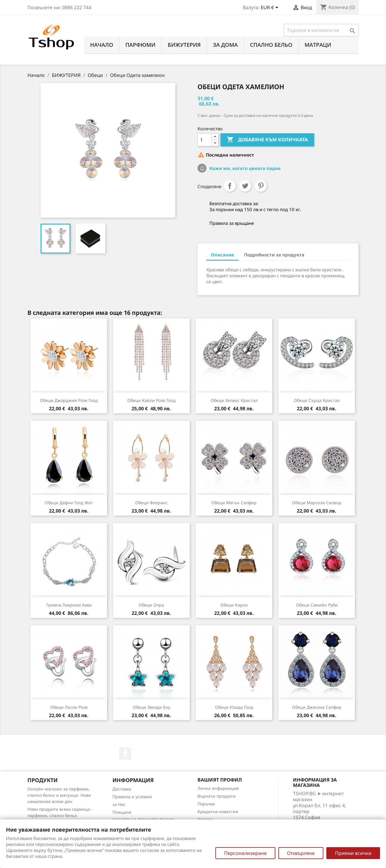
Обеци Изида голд (234, 707)
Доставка (122, 789)
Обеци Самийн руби (317, 605)
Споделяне (230, 186)
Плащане (122, 812)
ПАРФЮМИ (140, 45)
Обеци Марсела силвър (317, 503)
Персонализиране (245, 853)
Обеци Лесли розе (69, 707)
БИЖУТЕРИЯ (184, 45)
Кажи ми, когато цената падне (244, 168)
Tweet (245, 186)
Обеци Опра (151, 605)
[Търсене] (321, 30)
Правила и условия (132, 797)
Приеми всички (353, 853)
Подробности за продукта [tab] (274, 255)
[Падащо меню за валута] (271, 8)
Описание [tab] (223, 255)
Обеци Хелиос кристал (234, 400)
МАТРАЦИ (318, 45)
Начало (102, 45)
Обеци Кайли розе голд (152, 400)
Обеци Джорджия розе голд (69, 400)
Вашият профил (220, 780)
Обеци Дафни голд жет (69, 503)
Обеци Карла (234, 605)
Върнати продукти (217, 796)
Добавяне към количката (267, 140)
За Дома (225, 45)
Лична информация (218, 788)
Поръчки (206, 804)
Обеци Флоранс (151, 503)
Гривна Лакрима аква (69, 605)
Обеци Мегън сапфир (234, 503)
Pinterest (261, 186)
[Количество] (205, 140)
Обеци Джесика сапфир (317, 707)
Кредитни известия (218, 811)
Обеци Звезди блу (152, 707)
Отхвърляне (301, 853)
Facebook (125, 753)
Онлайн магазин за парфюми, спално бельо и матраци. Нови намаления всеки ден (59, 795)
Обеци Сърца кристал (317, 400)
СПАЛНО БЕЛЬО (271, 45)
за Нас (119, 804)
